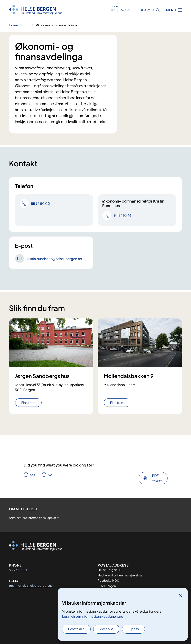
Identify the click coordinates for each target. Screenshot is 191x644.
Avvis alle (106, 629)
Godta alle (76, 629)
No (50, 475)
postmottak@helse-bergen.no (31, 585)
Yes (32, 475)
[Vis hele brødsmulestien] (27, 25)
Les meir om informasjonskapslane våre (93, 616)
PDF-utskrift (156, 478)
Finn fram (28, 403)
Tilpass (133, 629)
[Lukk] (180, 595)
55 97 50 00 (18, 570)
